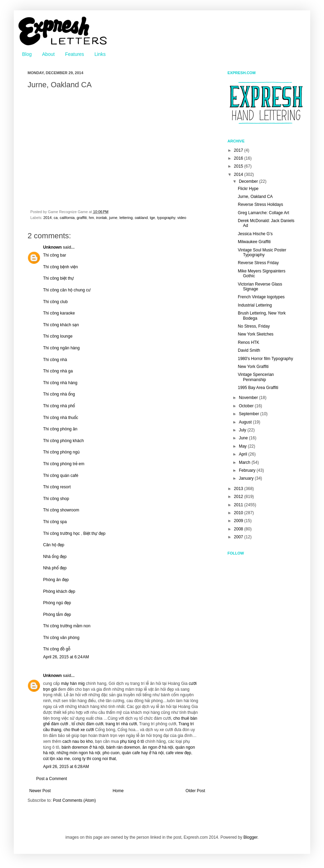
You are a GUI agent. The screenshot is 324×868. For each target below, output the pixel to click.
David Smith (249, 350)
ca (56, 218)
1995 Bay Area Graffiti (258, 388)
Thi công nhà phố (59, 406)
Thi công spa (55, 522)
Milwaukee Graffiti (254, 242)
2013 (239, 489)
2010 (239, 513)
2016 (239, 158)
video (182, 218)
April (244, 454)
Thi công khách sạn (61, 325)
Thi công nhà (55, 360)
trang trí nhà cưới (121, 724)
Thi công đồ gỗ (57, 649)
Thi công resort (57, 487)
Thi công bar (55, 255)
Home (118, 791)
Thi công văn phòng (61, 638)
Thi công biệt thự (58, 278)
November (249, 398)
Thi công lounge (58, 336)
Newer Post (40, 791)
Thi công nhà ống (59, 394)
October (247, 406)
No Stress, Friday (254, 326)
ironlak (102, 218)
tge (153, 218)
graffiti (82, 218)
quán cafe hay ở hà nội (143, 753)
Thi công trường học (62, 533)
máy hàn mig (73, 684)
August (246, 422)
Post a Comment (52, 779)
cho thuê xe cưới (79, 730)
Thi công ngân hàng (61, 348)
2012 (239, 497)
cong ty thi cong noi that (94, 759)
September (250, 414)
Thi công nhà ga (58, 371)
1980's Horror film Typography (265, 359)
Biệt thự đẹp (94, 533)
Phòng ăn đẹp (56, 580)
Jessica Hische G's (255, 234)
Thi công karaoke (59, 313)
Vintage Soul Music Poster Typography (262, 252)
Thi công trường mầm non (67, 626)
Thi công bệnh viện (60, 267)
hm (92, 218)
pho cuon (111, 753)
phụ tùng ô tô (132, 741)
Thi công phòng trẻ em (64, 464)
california (67, 218)
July (243, 430)
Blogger (250, 837)
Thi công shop (56, 499)
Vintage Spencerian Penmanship (256, 377)
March (245, 462)
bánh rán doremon (123, 747)
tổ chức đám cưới (88, 724)
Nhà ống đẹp (55, 557)
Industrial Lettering (255, 305)
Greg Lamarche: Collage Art (264, 213)
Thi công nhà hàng (60, 383)
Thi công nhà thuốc (61, 418)
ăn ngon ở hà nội (158, 747)
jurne (113, 218)
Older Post (195, 791)
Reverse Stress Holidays (260, 204)
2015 (239, 166)
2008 (239, 529)
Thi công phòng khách (63, 441)
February (248, 470)
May (243, 446)
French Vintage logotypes (261, 297)
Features (75, 54)
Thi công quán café (61, 476)
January (247, 478)
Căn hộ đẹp (54, 545)
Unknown (52, 247)
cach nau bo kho (78, 741)
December (249, 181)
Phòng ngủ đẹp (57, 603)
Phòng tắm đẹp (57, 615)
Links (100, 54)
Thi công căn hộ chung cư (67, 290)
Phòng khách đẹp (59, 591)
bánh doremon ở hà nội (83, 747)
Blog (27, 54)
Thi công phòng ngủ (61, 452)
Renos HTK (249, 342)
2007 (239, 537)
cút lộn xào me (57, 759)
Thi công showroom (61, 510)
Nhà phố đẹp (55, 568)
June (244, 438)
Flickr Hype (248, 189)
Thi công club (55, 302)
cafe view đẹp (178, 753)
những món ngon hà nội (78, 753)
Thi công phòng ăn (60, 429)
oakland (141, 218)
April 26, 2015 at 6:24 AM (66, 657)
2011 (239, 505)
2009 (239, 521)
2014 (48, 218)
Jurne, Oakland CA (255, 197)
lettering (126, 218)
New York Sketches (256, 334)
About (48, 54)
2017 (239, 150)
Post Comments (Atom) (74, 800)
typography (166, 218)
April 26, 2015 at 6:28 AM (66, 767)
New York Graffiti (253, 367)
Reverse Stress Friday (258, 263)
